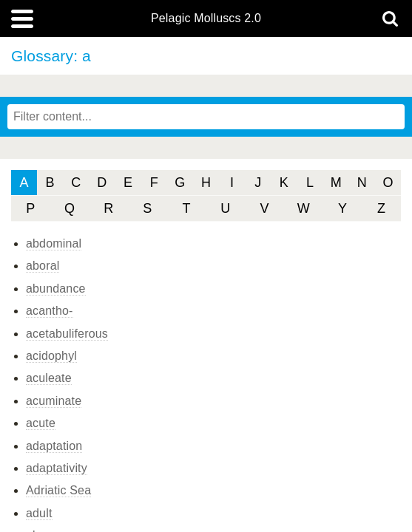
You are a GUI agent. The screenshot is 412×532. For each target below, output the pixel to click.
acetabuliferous (67, 334)
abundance (56, 289)
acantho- (50, 311)
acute (41, 423)
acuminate (54, 401)
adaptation (54, 446)
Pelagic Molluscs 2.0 (206, 18)
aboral (43, 266)
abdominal (54, 243)
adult (39, 513)
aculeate (49, 378)
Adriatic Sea (58, 490)
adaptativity (57, 468)
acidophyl (51, 356)
